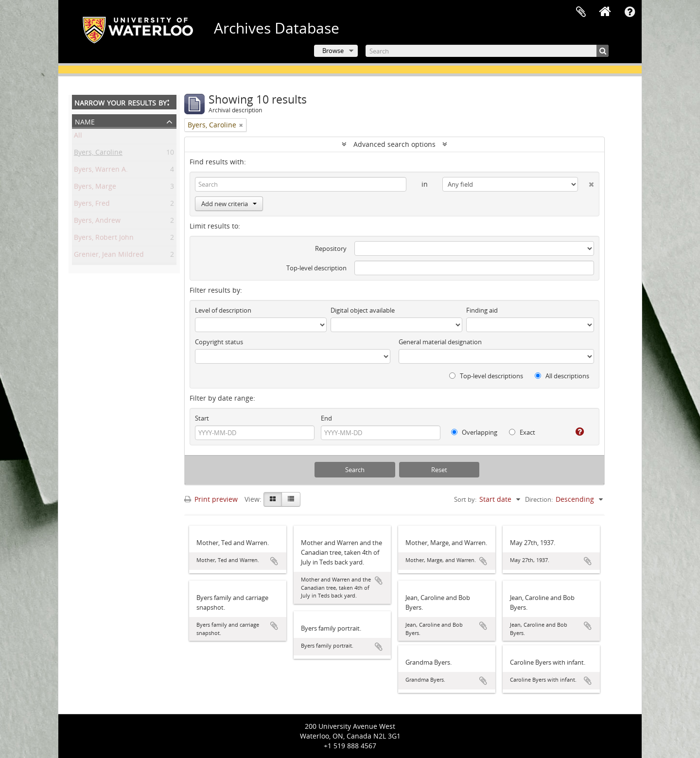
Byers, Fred (92, 205)
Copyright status (219, 342)
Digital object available (363, 310)
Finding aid (482, 310)
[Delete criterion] (586, 182)
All (78, 137)
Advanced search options (394, 144)
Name (85, 121)
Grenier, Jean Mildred (109, 256)
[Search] (487, 51)
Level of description (223, 310)
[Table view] (291, 499)
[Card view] (273, 499)
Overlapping (474, 432)
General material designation (440, 342)
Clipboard (581, 12)
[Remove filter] (241, 125)
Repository (331, 248)
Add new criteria (229, 204)
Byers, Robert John (104, 239)
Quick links (630, 12)
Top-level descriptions (486, 376)
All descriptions (562, 376)
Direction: (539, 499)
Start (202, 418)
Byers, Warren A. (101, 171)
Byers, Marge (95, 188)
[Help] (576, 432)
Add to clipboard (274, 561)
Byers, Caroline (98, 154)
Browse (333, 51)
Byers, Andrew (97, 222)
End (326, 418)
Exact (522, 432)
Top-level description (316, 268)
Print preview (211, 499)
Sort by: (465, 499)
